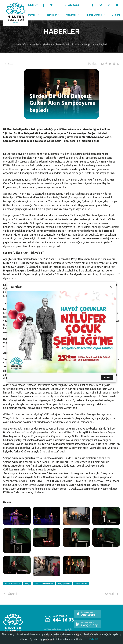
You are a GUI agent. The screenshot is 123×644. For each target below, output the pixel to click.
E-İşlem (116, 15)
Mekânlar (73, 15)
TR (51, 5)
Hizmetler (53, 15)
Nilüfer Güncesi (96, 15)
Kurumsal (33, 15)
